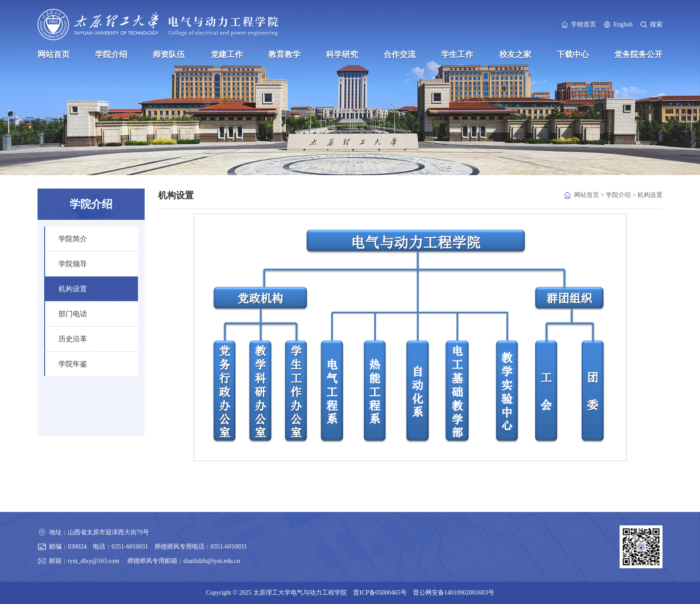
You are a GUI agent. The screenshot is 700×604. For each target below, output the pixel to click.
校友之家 (515, 55)
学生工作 (457, 55)
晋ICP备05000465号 (380, 593)
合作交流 (400, 55)
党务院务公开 (638, 55)
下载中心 (573, 55)
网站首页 (54, 55)
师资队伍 (169, 55)
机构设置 (650, 195)
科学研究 (342, 55)
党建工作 (227, 55)
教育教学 (284, 55)
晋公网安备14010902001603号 (454, 593)
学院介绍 (111, 55)
